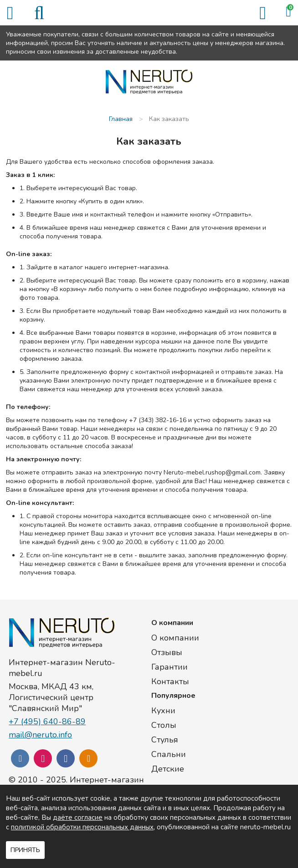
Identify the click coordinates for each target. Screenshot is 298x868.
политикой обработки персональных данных (82, 827)
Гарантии (170, 667)
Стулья (165, 740)
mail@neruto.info (40, 735)
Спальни (169, 754)
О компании (175, 638)
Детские (168, 769)
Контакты (170, 681)
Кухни (163, 711)
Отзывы (167, 652)
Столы (164, 725)
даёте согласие (78, 818)
